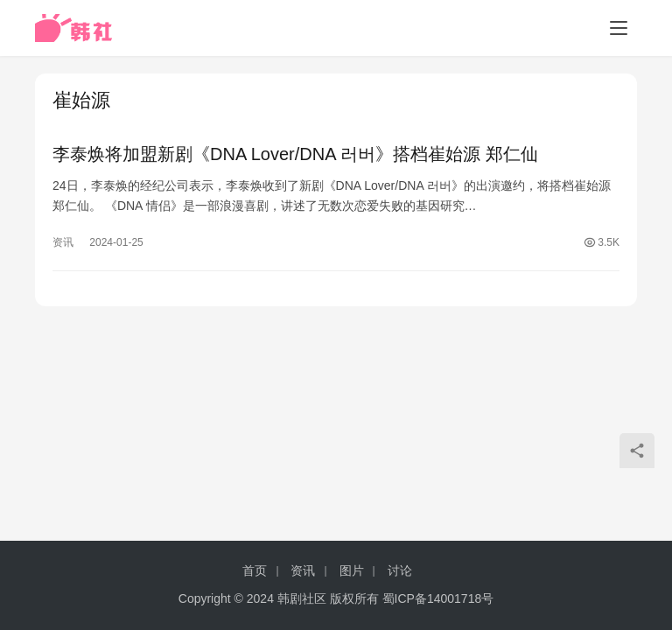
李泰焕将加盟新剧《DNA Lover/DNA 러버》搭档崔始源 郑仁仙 (295, 154)
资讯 (63, 242)
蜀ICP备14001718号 (438, 598)
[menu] (619, 28)
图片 (352, 570)
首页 (255, 570)
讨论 (400, 570)
